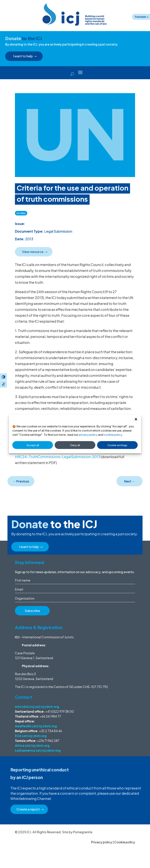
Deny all (75, 445)
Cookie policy (125, 842)
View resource (33, 252)
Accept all (33, 445)
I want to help (23, 56)
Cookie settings (117, 445)
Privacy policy (102, 842)
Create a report (28, 809)
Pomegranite (83, 832)
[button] (136, 419)
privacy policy (88, 435)
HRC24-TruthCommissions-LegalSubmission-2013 (58, 457)
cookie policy (113, 435)
